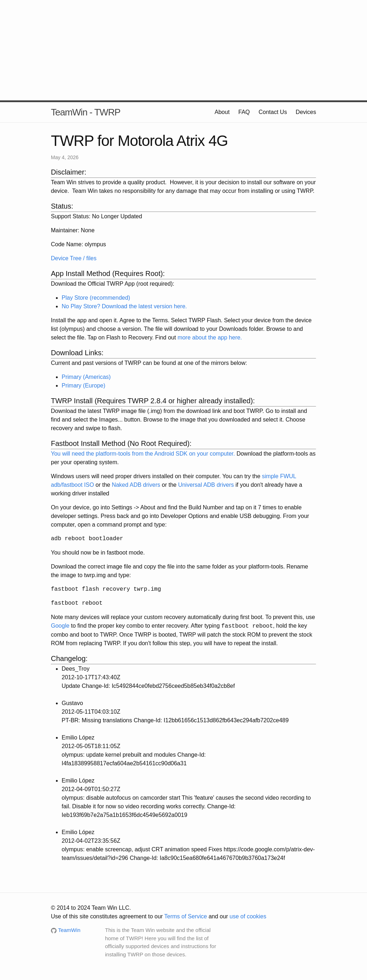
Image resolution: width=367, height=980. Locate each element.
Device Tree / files (74, 258)
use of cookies (248, 916)
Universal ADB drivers (206, 485)
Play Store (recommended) (96, 298)
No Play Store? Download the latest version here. (124, 306)
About (222, 112)
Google (60, 626)
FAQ (244, 112)
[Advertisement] (183, 50)
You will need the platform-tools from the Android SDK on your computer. (143, 454)
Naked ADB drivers (136, 485)
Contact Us (273, 112)
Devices (306, 112)
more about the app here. (210, 337)
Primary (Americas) (86, 377)
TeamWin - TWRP (86, 112)
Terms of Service (185, 916)
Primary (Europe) (84, 386)
